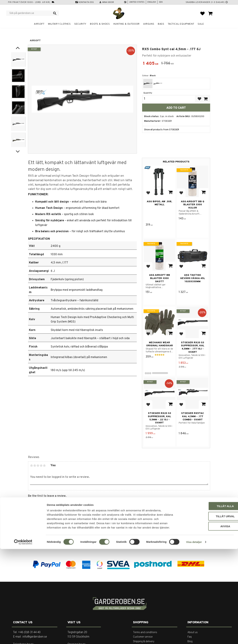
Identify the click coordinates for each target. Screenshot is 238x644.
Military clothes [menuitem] (59, 24)
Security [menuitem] (80, 24)
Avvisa (208, 621)
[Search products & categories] (30, 13)
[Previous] (18, 48)
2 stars (35, 466)
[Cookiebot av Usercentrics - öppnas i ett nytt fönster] (23, 637)
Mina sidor (108, 2)
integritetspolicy (151, 544)
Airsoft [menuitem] (39, 24)
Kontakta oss (86, 2)
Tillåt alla (208, 601)
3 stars (38, 466)
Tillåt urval (208, 611)
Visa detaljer (194, 637)
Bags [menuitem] (161, 24)
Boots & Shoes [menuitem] (100, 24)
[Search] (55, 13)
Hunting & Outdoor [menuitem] (127, 24)
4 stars (41, 466)
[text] (151, 64)
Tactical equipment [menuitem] (181, 24)
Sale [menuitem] (201, 24)
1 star (32, 466)
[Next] (18, 151)
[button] (202, 13)
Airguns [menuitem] (149, 24)
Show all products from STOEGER (162, 130)
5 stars (44, 466)
